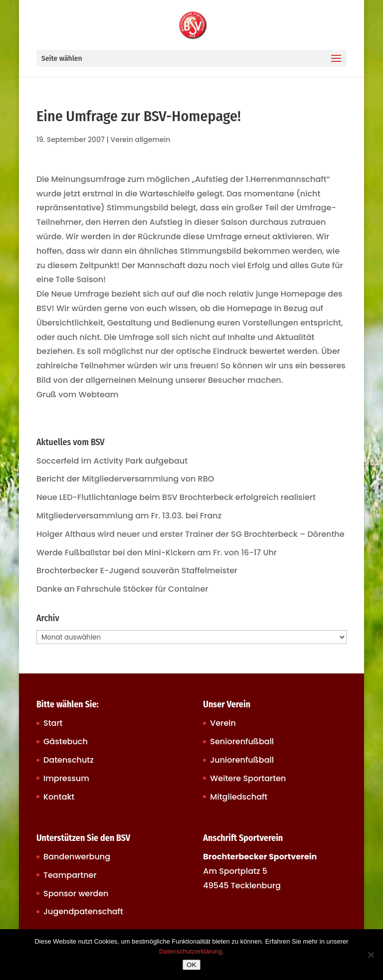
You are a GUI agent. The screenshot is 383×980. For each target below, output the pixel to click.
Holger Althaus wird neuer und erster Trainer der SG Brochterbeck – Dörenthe (191, 534)
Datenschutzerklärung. (191, 951)
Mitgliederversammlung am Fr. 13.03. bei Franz (129, 516)
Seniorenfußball (242, 741)
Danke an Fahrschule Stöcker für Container (122, 589)
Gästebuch (66, 741)
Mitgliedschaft (239, 797)
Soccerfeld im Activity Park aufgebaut (112, 461)
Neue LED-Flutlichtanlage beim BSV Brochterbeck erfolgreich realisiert (176, 497)
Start (53, 723)
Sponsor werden (76, 894)
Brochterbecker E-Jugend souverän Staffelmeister (137, 571)
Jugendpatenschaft (83, 911)
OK (191, 965)
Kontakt (59, 797)
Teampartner (70, 875)
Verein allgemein (141, 140)
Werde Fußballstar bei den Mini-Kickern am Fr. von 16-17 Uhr (157, 553)
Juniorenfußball (242, 760)
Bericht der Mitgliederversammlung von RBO (125, 479)
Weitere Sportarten (248, 778)
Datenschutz (69, 760)
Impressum (66, 778)
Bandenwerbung (77, 857)
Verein (223, 723)
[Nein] (371, 955)
